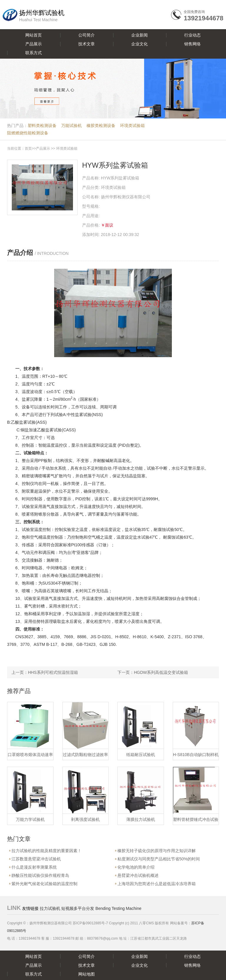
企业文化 (139, 44)
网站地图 (87, 974)
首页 (28, 149)
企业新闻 (139, 35)
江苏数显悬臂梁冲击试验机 (36, 859)
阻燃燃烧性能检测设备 (28, 133)
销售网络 (192, 44)
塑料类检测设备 (42, 126)
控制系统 (32, 522)
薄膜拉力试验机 (141, 819)
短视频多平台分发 (78, 908)
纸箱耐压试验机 (141, 755)
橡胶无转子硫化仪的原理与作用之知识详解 (157, 851)
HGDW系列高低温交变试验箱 (161, 672)
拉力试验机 (50, 908)
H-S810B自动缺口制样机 (196, 755)
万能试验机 (72, 126)
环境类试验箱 (132, 126)
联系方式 (34, 53)
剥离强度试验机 (85, 819)
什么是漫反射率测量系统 (34, 867)
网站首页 (34, 35)
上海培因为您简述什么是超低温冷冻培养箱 (157, 884)
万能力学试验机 (30, 819)
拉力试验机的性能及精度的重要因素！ (46, 851)
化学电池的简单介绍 (136, 867)
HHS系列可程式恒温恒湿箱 (53, 672)
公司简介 (87, 35)
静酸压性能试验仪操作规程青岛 (40, 875)
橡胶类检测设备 (101, 126)
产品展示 (34, 44)
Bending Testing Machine (118, 908)
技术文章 (87, 44)
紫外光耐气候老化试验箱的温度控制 (44, 884)
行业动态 (192, 35)
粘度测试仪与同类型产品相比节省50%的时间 (159, 859)
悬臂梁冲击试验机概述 (138, 875)
